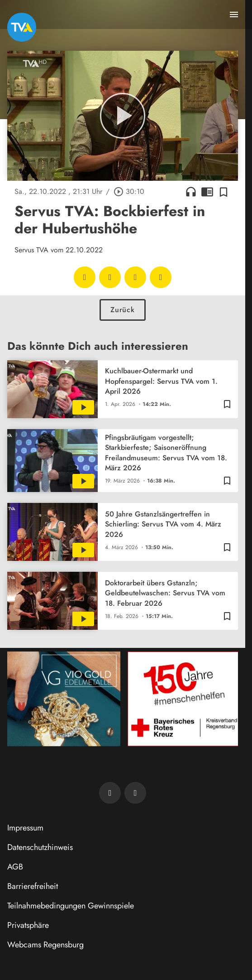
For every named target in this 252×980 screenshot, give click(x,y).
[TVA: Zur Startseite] (22, 27)
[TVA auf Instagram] (135, 793)
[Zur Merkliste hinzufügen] (223, 192)
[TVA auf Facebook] (110, 793)
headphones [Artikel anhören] (191, 192)
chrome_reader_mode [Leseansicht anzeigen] (207, 192)
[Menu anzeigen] (234, 14)
